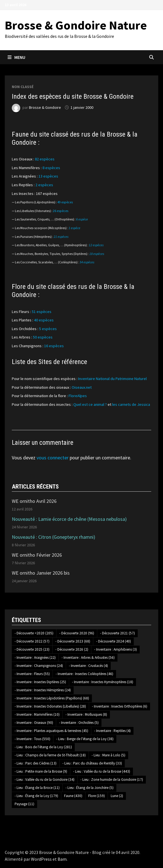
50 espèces (43, 337)
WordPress (41, 859)
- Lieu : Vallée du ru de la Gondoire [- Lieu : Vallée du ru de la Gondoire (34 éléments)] (45, 780)
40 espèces (44, 320)
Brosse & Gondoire (45, 107)
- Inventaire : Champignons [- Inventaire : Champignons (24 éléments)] (39, 666)
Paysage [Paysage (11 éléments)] (24, 804)
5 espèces (48, 329)
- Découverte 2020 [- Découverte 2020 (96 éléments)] (77, 633)
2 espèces (44, 185)
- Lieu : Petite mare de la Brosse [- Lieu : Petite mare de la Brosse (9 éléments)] (41, 771)
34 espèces (87, 262)
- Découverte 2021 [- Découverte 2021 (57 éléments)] (117, 633)
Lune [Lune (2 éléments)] (117, 796)
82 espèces (45, 159)
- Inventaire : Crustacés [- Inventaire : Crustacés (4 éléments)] (88, 666)
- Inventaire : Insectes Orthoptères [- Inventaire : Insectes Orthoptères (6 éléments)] (120, 706)
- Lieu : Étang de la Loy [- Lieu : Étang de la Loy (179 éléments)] (36, 796)
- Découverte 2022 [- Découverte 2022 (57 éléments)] (32, 641)
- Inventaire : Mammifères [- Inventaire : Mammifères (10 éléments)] (37, 714)
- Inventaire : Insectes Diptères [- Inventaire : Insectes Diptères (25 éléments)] (40, 682)
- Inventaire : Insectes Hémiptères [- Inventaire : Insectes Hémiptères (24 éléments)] (43, 690)
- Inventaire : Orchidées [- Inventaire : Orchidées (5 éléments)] (79, 723)
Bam (62, 859)
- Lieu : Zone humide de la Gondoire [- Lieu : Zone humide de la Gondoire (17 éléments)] (112, 780)
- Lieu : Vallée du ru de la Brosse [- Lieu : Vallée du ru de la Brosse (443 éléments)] (102, 771)
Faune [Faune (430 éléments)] (73, 796)
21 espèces (61, 237)
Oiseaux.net (82, 387)
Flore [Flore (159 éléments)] (97, 796)
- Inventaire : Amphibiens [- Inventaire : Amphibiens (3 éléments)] (116, 649)
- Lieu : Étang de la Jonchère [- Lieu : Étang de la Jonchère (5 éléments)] (90, 788)
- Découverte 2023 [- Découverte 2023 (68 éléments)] (73, 641)
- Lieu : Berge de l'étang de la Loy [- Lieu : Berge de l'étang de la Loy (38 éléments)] (85, 739)
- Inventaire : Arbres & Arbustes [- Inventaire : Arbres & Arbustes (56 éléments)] (88, 658)
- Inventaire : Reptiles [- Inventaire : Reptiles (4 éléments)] (112, 731)
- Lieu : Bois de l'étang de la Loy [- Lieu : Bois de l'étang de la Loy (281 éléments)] (43, 747)
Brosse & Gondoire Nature (76, 25)
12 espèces (96, 245)
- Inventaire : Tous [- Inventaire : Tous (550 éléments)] (32, 739)
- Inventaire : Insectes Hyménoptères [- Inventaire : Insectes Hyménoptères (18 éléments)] (103, 682)
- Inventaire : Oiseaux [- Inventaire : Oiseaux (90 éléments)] (34, 723)
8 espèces (51, 168)
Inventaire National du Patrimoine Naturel (112, 379)
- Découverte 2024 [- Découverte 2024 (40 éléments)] (114, 641)
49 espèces (65, 202)
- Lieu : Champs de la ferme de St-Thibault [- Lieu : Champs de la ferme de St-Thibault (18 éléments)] (50, 755)
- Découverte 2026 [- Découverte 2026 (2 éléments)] (72, 649)
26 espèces (61, 211)
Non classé (23, 87)
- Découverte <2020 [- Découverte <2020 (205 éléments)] (34, 633)
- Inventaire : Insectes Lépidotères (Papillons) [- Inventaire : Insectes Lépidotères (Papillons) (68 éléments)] (52, 698)
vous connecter (53, 458)
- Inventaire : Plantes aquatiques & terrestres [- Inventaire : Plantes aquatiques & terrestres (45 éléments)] (51, 731)
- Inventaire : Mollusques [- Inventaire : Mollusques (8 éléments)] (86, 714)
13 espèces (48, 176)
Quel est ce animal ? (90, 404)
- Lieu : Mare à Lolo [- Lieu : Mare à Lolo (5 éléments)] (108, 755)
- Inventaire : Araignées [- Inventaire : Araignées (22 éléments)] (35, 658)
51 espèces (42, 312)
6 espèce (82, 219)
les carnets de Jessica (131, 404)
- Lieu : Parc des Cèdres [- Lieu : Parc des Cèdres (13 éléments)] (36, 763)
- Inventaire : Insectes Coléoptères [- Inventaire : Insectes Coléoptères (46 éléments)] (84, 674)
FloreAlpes (78, 396)
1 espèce (74, 228)
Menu (16, 57)
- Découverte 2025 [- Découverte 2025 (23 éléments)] (32, 649)
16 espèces (54, 346)
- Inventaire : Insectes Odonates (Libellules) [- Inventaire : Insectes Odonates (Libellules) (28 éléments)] (50, 706)
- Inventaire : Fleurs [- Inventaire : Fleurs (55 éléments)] (32, 674)
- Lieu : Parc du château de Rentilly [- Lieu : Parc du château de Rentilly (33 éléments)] (92, 763)
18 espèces (97, 254)
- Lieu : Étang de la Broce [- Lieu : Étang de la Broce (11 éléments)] (37, 788)
